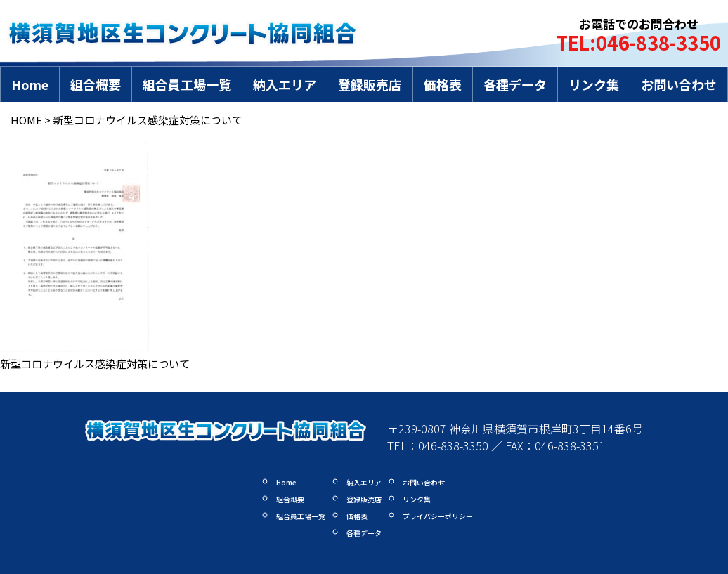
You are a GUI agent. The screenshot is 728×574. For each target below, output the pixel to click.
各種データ (515, 84)
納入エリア (285, 84)
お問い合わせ (679, 84)
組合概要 (96, 84)
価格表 (443, 84)
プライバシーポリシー (438, 516)
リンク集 (594, 84)
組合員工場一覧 (187, 84)
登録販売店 (370, 84)
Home (30, 84)
